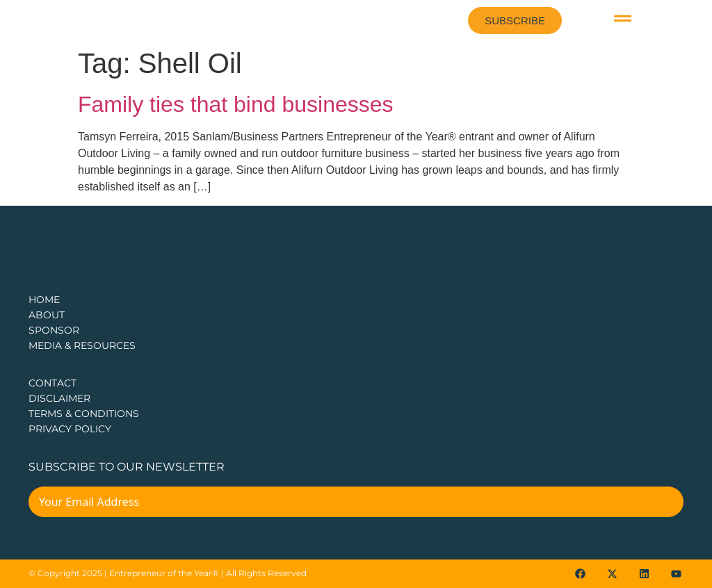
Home (44, 300)
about (47, 315)
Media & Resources (82, 345)
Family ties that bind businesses (236, 104)
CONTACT (52, 383)
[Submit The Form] (664, 504)
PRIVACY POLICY (70, 429)
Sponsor (54, 330)
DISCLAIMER (59, 398)
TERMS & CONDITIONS (84, 414)
